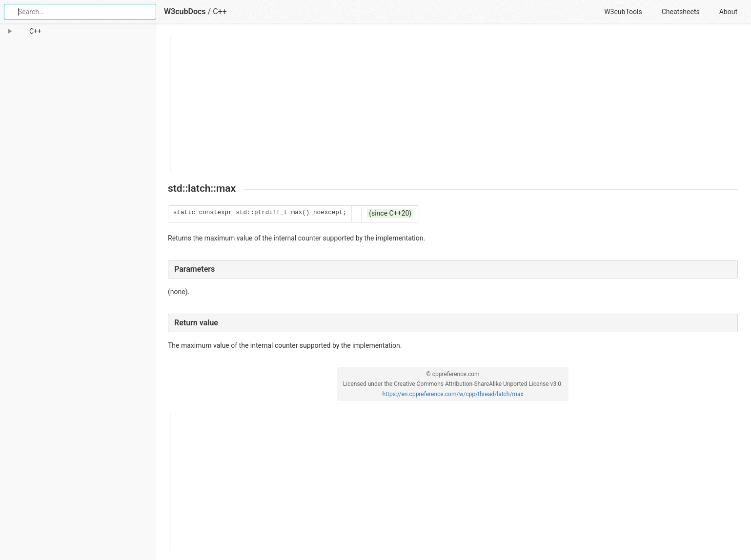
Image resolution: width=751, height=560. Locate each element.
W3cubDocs (185, 11)
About (728, 12)
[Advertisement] (453, 103)
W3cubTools (623, 12)
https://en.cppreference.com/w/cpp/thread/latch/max (453, 394)
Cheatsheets (681, 12)
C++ (220, 11)
